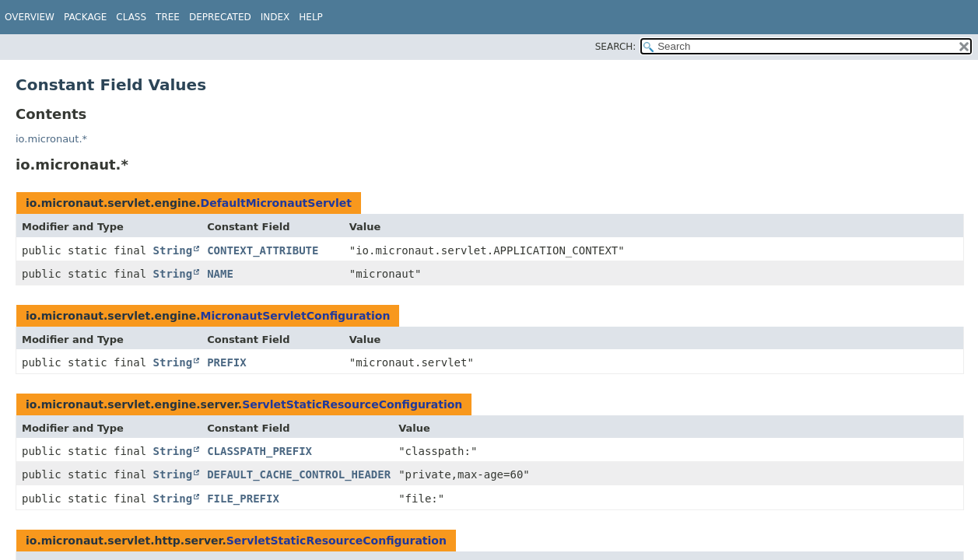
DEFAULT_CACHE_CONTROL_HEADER (299, 474)
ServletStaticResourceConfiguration (352, 404)
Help (311, 17)
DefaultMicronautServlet (276, 203)
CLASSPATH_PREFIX (259, 451)
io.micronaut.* (51, 139)
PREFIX (227, 362)
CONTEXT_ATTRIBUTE (263, 250)
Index (275, 17)
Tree (168, 17)
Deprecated (220, 17)
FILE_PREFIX (243, 499)
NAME (220, 274)
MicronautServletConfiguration (296, 316)
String (173, 250)
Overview (30, 17)
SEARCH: (616, 47)
